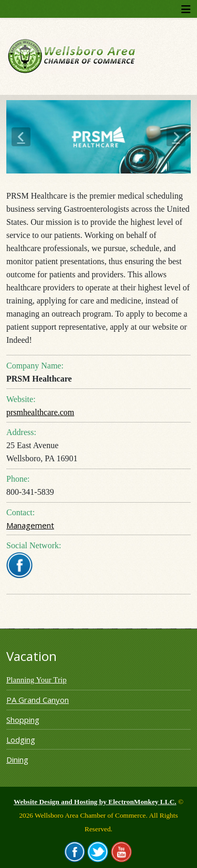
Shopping (23, 720)
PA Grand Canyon (38, 700)
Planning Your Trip (37, 680)
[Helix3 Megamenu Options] (186, 9)
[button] (21, 137)
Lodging (21, 740)
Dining (17, 759)
